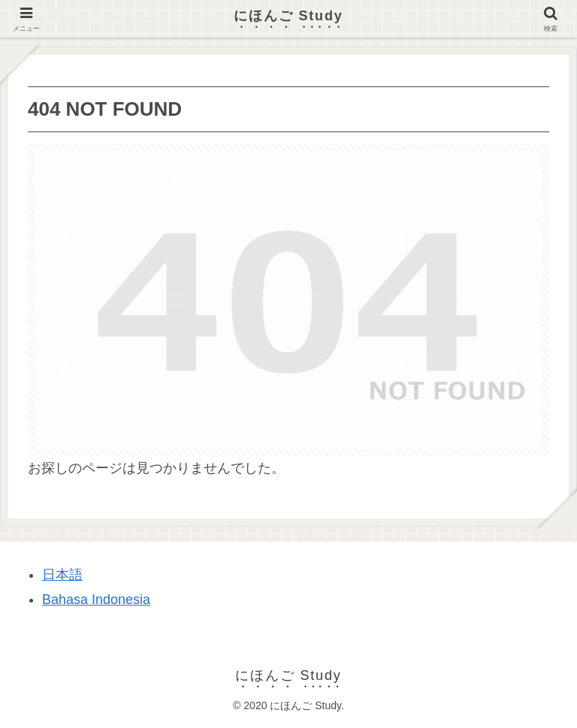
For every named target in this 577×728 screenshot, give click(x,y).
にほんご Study (288, 16)
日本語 (62, 575)
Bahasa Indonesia (96, 600)
